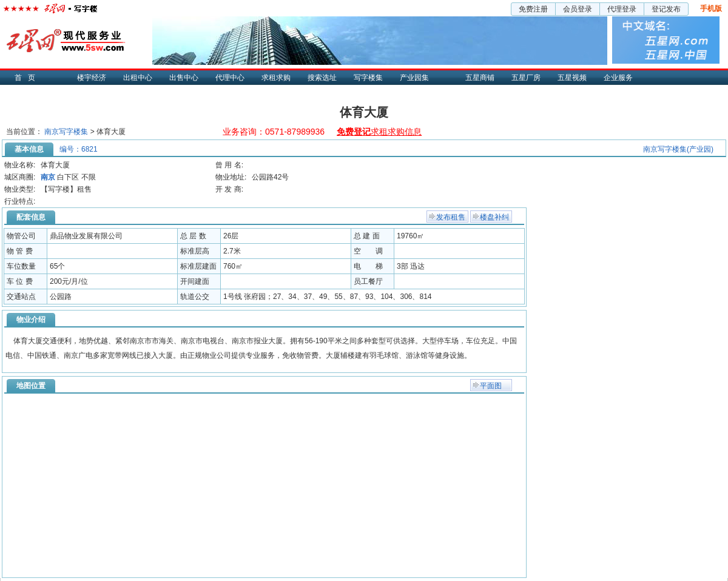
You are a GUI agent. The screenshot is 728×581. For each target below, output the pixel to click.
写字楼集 (368, 78)
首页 (28, 78)
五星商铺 (480, 78)
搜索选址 (322, 78)
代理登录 (622, 9)
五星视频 (572, 78)
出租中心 (138, 78)
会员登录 (578, 9)
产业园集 (414, 78)
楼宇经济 (92, 78)
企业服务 (618, 78)
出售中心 (184, 78)
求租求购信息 (379, 132)
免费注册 (533, 9)
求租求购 (276, 78)
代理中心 (230, 78)
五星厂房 (526, 78)
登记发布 (666, 9)
